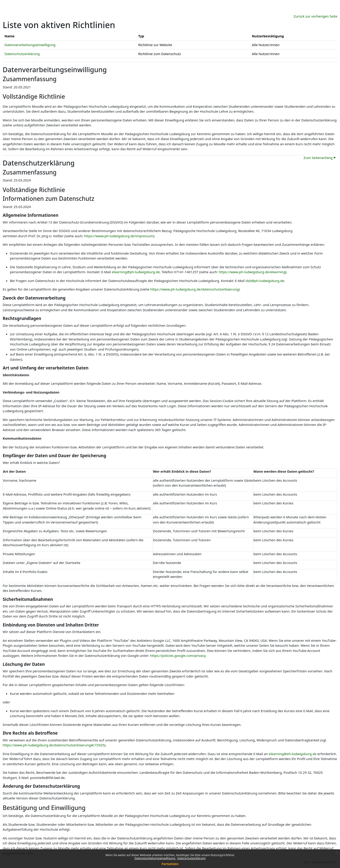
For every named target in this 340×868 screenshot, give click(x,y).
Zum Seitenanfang (320, 158)
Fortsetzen (170, 864)
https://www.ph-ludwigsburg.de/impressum (119, 236)
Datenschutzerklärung (191, 858)
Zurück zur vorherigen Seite (315, 16)
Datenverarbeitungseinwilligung (155, 858)
